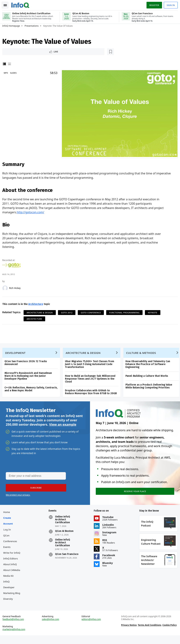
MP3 (7, 73)
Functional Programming (126, 311)
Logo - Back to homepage (22, 4)
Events (8, 552)
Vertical (6, 64)
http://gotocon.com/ (32, 211)
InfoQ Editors (12, 563)
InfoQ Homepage (12, 25)
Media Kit (10, 581)
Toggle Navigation (7, 4)
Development (17, 354)
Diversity (9, 604)
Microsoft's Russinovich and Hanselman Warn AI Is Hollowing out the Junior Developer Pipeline (29, 377)
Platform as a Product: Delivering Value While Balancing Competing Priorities (150, 388)
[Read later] (25, 51)
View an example (63, 427)
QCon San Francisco (67, 559)
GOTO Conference (92, 311)
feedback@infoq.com (14, 627)
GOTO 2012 (68, 311)
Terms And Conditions (149, 632)
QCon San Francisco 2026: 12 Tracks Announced (27, 364)
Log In (8, 534)
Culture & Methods (142, 354)
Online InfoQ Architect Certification (63, 524)
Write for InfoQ (13, 558)
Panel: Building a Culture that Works (148, 377)
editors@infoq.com (91, 627)
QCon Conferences (11, 543)
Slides (15, 73)
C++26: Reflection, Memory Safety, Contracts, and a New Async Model (32, 390)
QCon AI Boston (65, 536)
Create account (9, 526)
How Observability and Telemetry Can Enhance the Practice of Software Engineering (149, 366)
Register (153, 4)
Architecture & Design (41, 311)
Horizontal (11, 64)
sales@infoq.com (51, 627)
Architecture (37, 303)
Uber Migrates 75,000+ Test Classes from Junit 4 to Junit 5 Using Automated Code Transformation (91, 366)
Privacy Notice (129, 632)
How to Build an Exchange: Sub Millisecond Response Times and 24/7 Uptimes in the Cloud (91, 380)
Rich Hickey (16, 287)
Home (8, 517)
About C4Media (13, 575)
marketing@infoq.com (15, 637)
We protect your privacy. (18, 498)
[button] (34, 491)
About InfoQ (11, 569)
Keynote (154, 311)
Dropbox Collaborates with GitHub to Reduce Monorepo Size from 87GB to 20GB (92, 393)
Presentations (33, 25)
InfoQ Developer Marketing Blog (13, 592)
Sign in (169, 4)
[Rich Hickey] (6, 287)
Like (13, 51)
